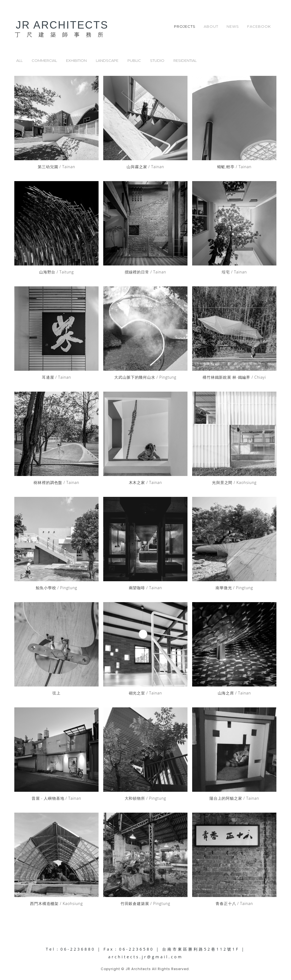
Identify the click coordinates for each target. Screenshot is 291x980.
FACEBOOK (259, 26)
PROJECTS (185, 26)
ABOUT (211, 26)
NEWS (233, 26)
